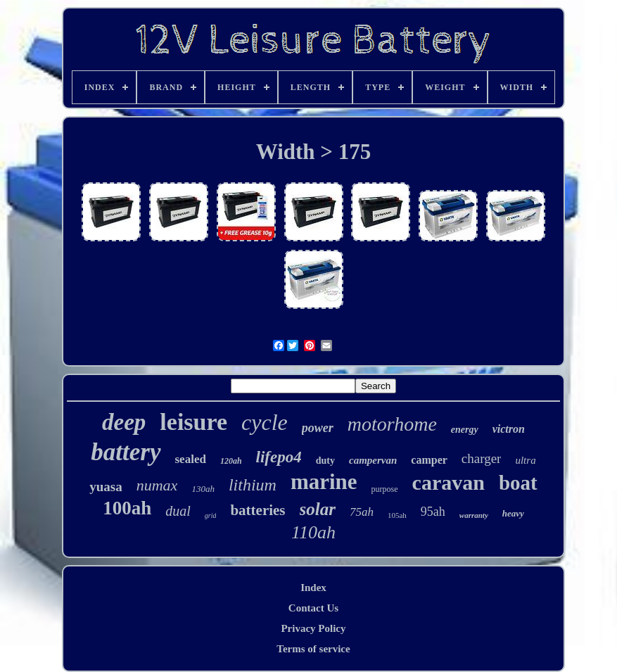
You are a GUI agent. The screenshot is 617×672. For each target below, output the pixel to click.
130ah (203, 489)
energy (465, 430)
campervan (373, 460)
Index (313, 588)
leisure (193, 422)
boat (518, 483)
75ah (362, 512)
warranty (474, 515)
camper (429, 460)
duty (325, 461)
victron (509, 429)
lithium (253, 485)
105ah (397, 515)
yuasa (106, 487)
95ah (433, 512)
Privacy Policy (313, 628)
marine (324, 482)
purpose (385, 489)
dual (178, 511)
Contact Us (313, 608)
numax (157, 485)
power (318, 428)
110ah (313, 532)
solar (318, 509)
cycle (265, 422)
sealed (191, 459)
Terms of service (313, 649)
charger (482, 458)
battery (126, 452)
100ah (127, 508)
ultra (525, 460)
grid (211, 515)
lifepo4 (279, 457)
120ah (231, 461)
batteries (257, 510)
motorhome (392, 424)
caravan (449, 482)
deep (124, 422)
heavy (513, 513)
